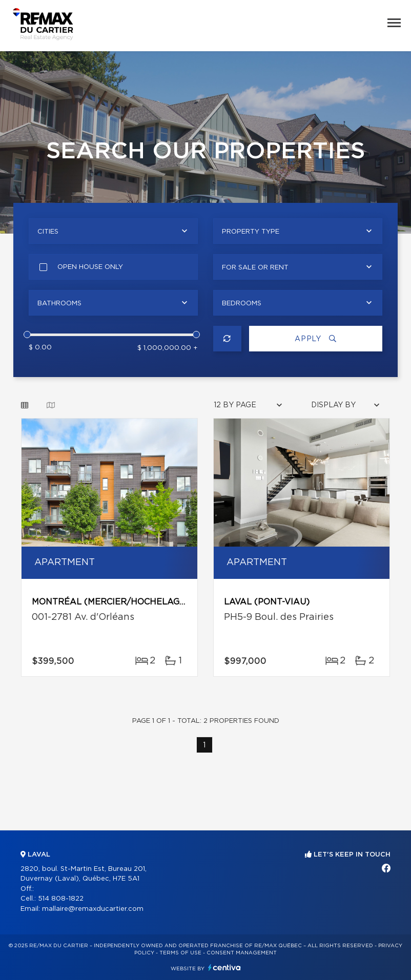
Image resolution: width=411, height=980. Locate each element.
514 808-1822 (61, 899)
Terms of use (180, 953)
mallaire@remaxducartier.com (93, 909)
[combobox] (113, 231)
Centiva (224, 967)
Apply (316, 339)
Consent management (242, 953)
